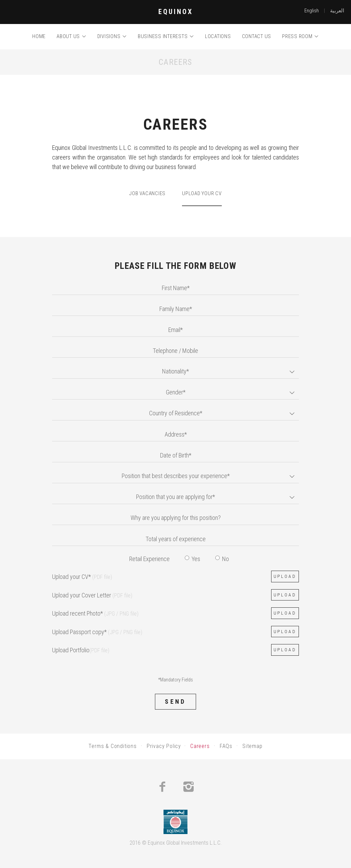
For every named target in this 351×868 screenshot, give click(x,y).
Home (39, 36)
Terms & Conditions (112, 746)
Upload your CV (202, 193)
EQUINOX (176, 12)
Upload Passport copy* (97, 632)
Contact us (257, 36)
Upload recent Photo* (95, 613)
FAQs (226, 746)
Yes (192, 559)
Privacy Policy (164, 746)
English (312, 11)
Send (175, 701)
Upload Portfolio (81, 650)
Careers (200, 746)
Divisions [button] (112, 36)
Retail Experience (149, 559)
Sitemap (252, 746)
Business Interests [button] (166, 36)
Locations (218, 36)
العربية (337, 11)
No (222, 559)
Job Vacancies (147, 193)
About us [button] (71, 36)
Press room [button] (300, 36)
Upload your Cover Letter (92, 595)
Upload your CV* (82, 577)
